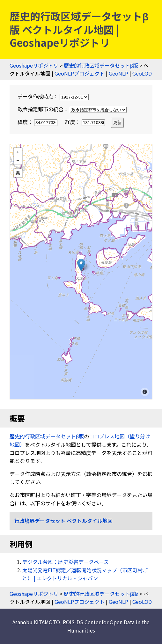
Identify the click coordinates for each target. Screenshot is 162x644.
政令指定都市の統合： (72, 109)
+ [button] (18, 152)
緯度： (38, 122)
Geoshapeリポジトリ (34, 65)
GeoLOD (142, 73)
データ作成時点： (53, 96)
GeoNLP (118, 73)
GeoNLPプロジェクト (80, 73)
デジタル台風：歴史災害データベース (66, 562)
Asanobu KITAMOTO (36, 622)
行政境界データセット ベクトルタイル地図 (63, 521)
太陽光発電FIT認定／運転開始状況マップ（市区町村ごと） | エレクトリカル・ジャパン (85, 574)
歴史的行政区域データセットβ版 (101, 65)
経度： (86, 122)
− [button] (18, 160)
